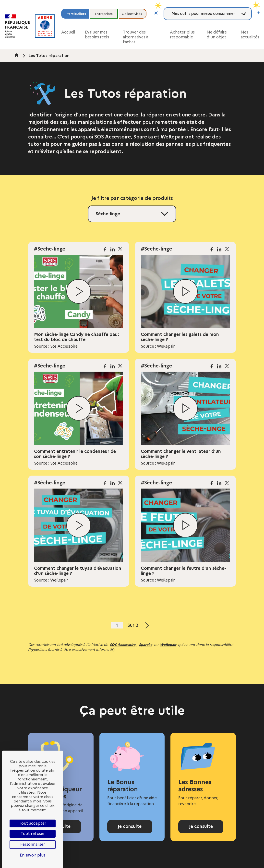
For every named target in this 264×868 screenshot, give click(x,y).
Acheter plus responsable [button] (182, 35)
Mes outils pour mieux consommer (203, 14)
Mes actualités (250, 35)
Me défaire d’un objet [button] (217, 35)
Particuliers (76, 14)
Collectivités (132, 14)
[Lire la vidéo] (79, 291)
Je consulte (130, 826)
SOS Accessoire (123, 645)
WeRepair (168, 645)
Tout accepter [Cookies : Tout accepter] (33, 823)
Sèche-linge (108, 214)
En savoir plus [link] (33, 855)
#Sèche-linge (50, 249)
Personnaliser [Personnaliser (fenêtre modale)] (33, 844)
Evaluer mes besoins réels (97, 35)
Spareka (146, 645)
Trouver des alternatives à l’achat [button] (136, 37)
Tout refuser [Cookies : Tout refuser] (33, 834)
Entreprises (104, 14)
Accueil (68, 32)
